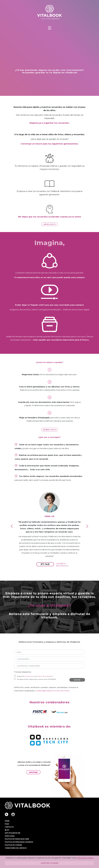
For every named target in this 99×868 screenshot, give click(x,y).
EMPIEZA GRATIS (50, 224)
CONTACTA (9, 827)
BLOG (7, 830)
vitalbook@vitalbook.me (46, 691)
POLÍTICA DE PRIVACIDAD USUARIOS (19, 842)
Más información (63, 691)
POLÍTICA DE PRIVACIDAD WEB (17, 839)
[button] (12, 526)
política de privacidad (44, 676)
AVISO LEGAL (10, 836)
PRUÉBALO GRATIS (50, 430)
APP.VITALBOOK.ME (13, 833)
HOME (7, 821)
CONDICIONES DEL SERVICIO (16, 848)
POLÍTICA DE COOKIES (13, 845)
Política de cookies (85, 858)
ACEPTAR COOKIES (50, 863)
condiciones (29, 676)
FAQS (7, 824)
